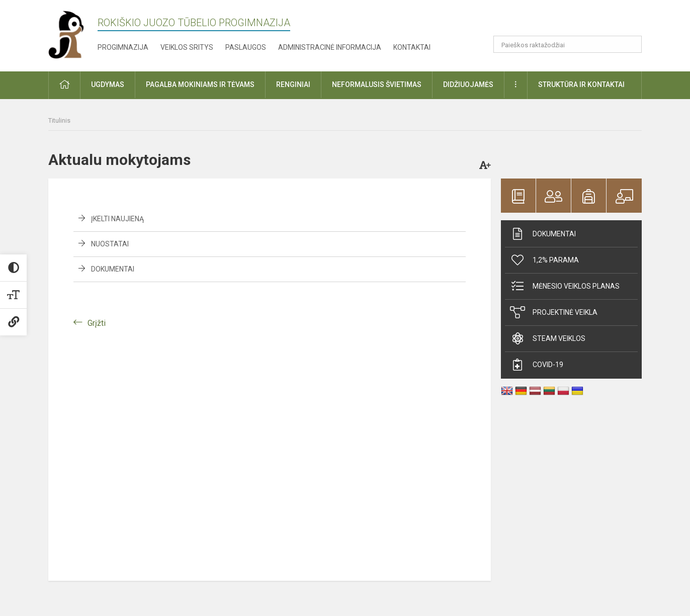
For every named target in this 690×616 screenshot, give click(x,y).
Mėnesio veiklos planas (565, 286)
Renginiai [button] (293, 84)
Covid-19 (537, 365)
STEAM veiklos (548, 338)
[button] (573, 21)
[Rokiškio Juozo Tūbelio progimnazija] (73, 34)
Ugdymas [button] (108, 84)
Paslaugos (246, 47)
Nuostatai (110, 244)
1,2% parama (544, 260)
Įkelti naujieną (117, 219)
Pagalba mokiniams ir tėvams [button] (200, 84)
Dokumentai (113, 269)
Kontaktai (412, 47)
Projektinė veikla (554, 312)
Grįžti (97, 323)
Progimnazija (123, 47)
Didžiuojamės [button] (468, 84)
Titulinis (59, 120)
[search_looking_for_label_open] (631, 44)
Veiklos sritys (187, 47)
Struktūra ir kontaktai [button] (581, 84)
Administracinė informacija (330, 47)
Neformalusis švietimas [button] (377, 84)
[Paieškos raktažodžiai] (568, 44)
